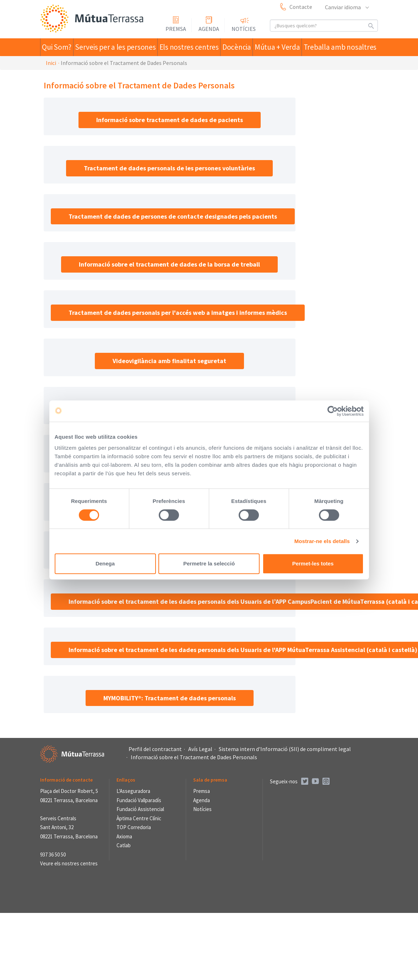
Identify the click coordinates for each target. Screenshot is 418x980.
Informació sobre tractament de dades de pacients (170, 120)
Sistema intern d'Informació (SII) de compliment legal (285, 749)
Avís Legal (200, 749)
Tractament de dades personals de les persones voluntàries (169, 168)
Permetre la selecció (209, 563)
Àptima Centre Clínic (139, 818)
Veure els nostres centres (69, 863)
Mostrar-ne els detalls (322, 541)
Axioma (124, 836)
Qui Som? (59, 47)
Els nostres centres (188, 47)
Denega (105, 563)
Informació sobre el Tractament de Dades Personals (194, 757)
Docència (238, 47)
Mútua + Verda (281, 47)
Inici (51, 63)
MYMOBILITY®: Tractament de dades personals (170, 698)
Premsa (176, 29)
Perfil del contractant (155, 749)
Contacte (301, 7)
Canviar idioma (347, 7)
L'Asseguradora (133, 791)
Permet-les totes (313, 563)
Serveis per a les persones (118, 47)
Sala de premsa (210, 780)
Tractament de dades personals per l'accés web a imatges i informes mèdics (178, 313)
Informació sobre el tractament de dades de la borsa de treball (169, 264)
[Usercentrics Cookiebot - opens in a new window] (333, 411)
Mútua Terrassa (93, 19)
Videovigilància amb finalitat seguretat (169, 361)
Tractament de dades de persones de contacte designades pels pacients (173, 216)
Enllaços (126, 780)
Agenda (209, 29)
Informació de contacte (66, 780)
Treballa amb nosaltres (342, 47)
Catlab (124, 845)
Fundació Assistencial (140, 809)
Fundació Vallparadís (139, 800)
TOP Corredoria (134, 827)
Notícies (244, 29)
